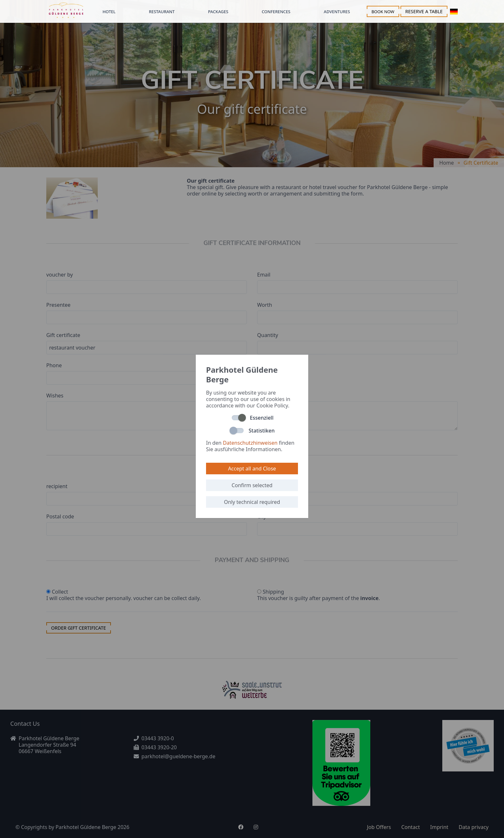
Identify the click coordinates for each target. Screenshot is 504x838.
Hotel (109, 12)
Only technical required (252, 502)
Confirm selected (252, 485)
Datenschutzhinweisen (250, 443)
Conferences (276, 12)
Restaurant (162, 12)
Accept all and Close (252, 469)
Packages (218, 12)
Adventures (337, 12)
